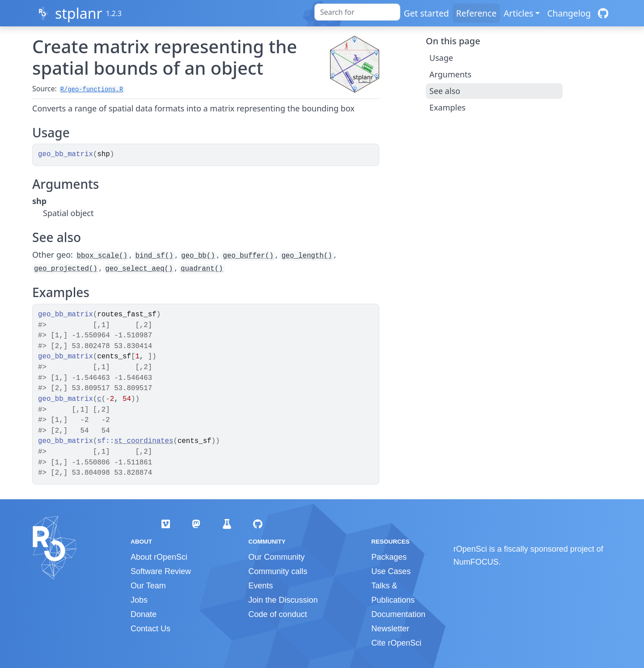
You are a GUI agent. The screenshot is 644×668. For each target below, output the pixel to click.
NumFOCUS (476, 562)
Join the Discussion (283, 600)
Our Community (276, 557)
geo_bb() (198, 256)
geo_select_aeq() (139, 269)
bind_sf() (155, 256)
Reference (476, 13)
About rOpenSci (159, 557)
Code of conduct (278, 614)
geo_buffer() (248, 256)
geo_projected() (66, 269)
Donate (144, 614)
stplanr (79, 13)
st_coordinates (144, 441)
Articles (518, 13)
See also (445, 91)
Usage (441, 58)
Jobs (139, 600)
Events (261, 586)
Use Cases (391, 571)
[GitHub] (603, 13)
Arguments (450, 74)
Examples (447, 107)
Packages (389, 557)
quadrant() (202, 269)
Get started (426, 13)
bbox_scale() (102, 256)
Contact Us (150, 629)
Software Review (161, 571)
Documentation (398, 614)
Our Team (148, 586)
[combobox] (357, 12)
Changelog (569, 13)
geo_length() (307, 256)
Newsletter (390, 629)
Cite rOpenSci (396, 643)
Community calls (278, 571)
